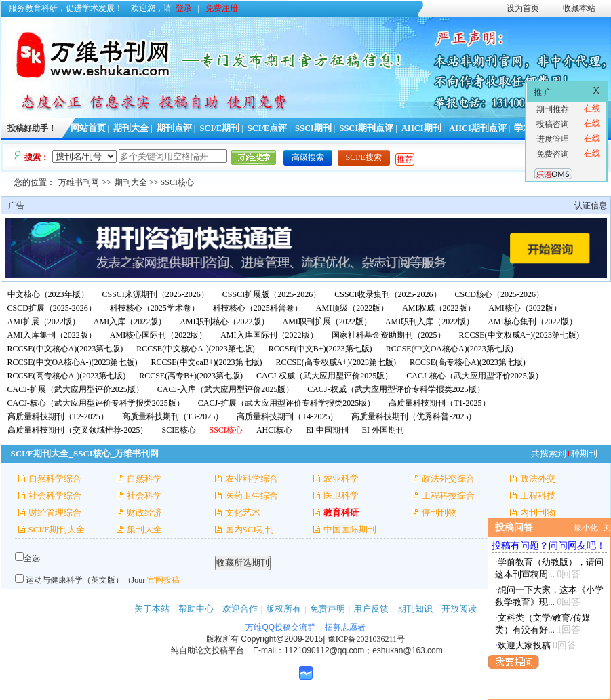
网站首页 (88, 128)
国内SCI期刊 (250, 529)
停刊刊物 (439, 512)
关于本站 (152, 609)
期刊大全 (131, 128)
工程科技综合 (448, 495)
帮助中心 (196, 609)
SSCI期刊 (313, 128)
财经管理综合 (55, 512)
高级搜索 (308, 157)
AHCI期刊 (421, 128)
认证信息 (591, 206)
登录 (184, 8)
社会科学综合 (55, 495)
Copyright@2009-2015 (282, 639)
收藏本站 (579, 8)
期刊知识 (415, 609)
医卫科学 (341, 495)
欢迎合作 (240, 609)
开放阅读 (459, 609)
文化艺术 (243, 512)
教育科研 (341, 512)
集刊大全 (144, 529)
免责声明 (328, 609)
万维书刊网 (79, 182)
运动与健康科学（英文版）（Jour (86, 580)
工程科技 (538, 495)
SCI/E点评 (268, 128)
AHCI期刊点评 (478, 128)
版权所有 (283, 609)
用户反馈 (371, 609)
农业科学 (341, 479)
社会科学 (144, 495)
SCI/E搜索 (364, 157)
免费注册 (222, 8)
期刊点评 (174, 128)
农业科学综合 (252, 479)
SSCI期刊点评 (366, 128)
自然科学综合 (55, 479)
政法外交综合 (448, 479)
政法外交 (538, 479)
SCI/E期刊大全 (57, 529)
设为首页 (523, 8)
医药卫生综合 (252, 495)
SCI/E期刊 (219, 128)
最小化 (586, 528)
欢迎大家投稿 (524, 645)
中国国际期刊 (350, 529)
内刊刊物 (538, 512)
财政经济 (144, 512)
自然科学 (144, 479)
